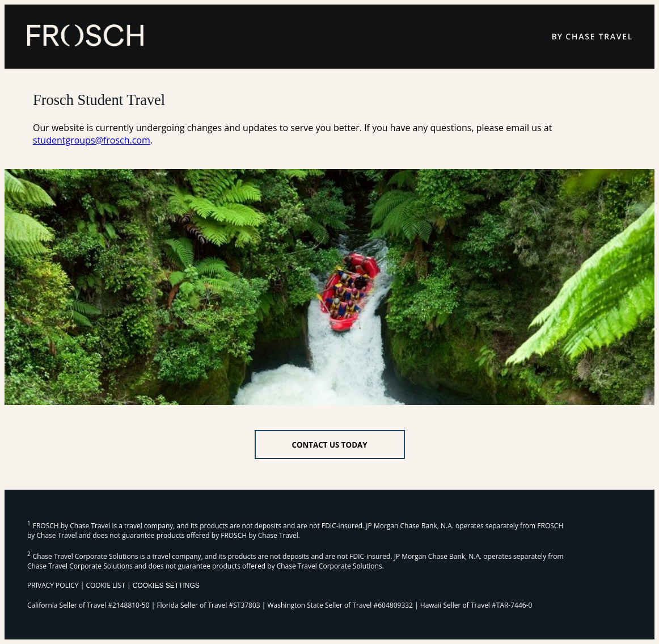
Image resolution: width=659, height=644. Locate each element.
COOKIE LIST (105, 585)
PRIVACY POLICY (53, 585)
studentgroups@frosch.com (92, 140)
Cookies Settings (166, 586)
